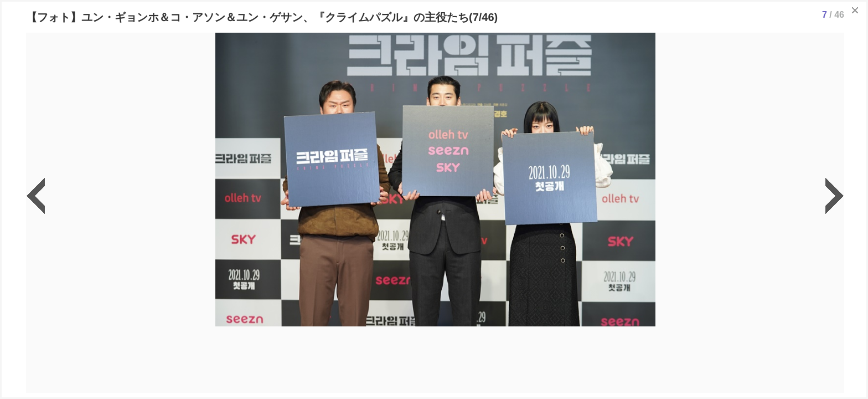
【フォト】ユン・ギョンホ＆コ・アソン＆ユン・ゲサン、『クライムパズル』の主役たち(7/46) (262, 17)
